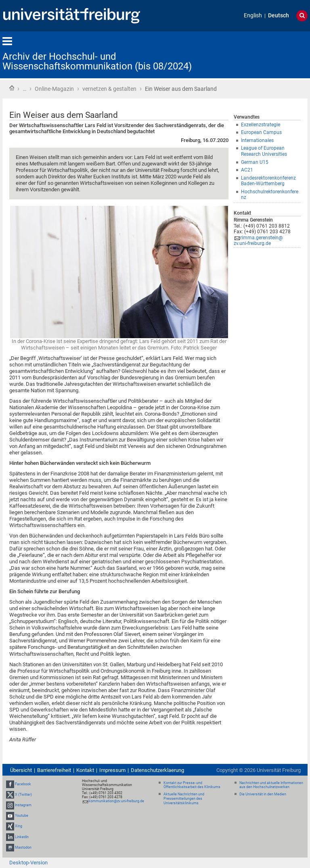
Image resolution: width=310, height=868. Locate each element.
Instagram (23, 805)
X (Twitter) (23, 795)
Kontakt (85, 770)
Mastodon (23, 847)
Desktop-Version (28, 863)
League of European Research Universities (264, 151)
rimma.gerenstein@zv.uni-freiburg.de (258, 241)
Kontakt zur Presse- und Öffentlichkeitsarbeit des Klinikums (192, 785)
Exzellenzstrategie (261, 125)
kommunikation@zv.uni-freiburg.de (116, 801)
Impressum (112, 770)
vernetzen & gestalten (109, 89)
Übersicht (21, 770)
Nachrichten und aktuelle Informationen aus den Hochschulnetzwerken (271, 785)
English (253, 16)
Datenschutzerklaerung (157, 770)
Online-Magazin (54, 89)
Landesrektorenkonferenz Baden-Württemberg (268, 181)
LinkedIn (22, 837)
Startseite (12, 88)
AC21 (247, 170)
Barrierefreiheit (54, 770)
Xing (19, 826)
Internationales (257, 140)
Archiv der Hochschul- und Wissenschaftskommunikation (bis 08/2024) (97, 61)
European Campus (261, 132)
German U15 (255, 162)
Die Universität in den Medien (263, 794)
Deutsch (279, 16)
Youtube (22, 816)
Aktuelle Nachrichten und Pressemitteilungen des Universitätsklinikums (184, 799)
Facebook (23, 784)
